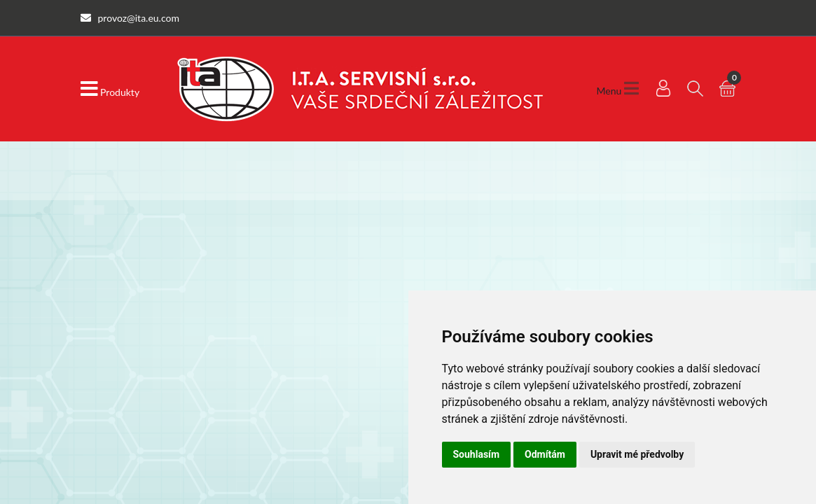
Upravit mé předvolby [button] (637, 454)
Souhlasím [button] (477, 454)
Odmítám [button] (545, 454)
